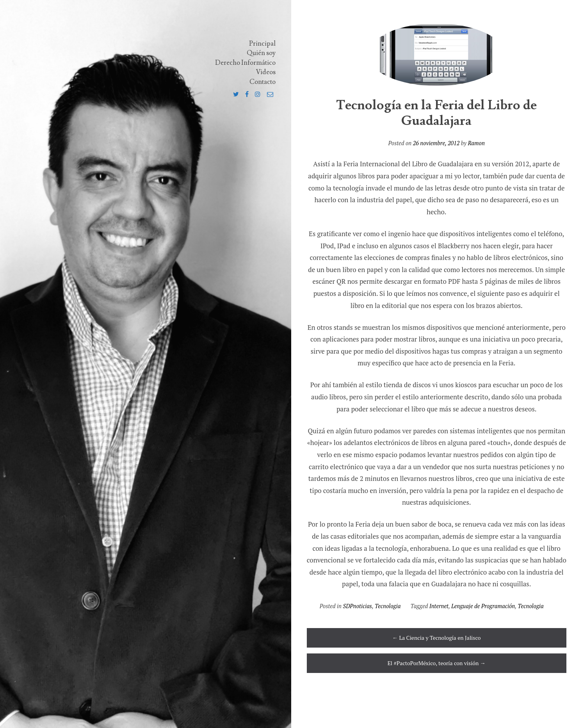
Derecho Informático (245, 63)
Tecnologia (388, 606)
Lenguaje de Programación (483, 606)
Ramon (476, 143)
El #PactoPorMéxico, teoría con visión (437, 663)
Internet (439, 606)
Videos (266, 72)
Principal (262, 44)
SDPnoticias (358, 606)
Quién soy (261, 53)
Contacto (263, 82)
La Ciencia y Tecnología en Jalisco (436, 638)
